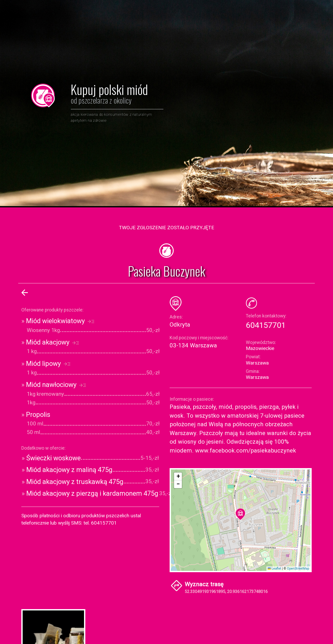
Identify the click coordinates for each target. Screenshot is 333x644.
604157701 (266, 325)
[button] (240, 514)
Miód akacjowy (50, 342)
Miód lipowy (46, 364)
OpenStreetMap (298, 569)
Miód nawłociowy (54, 385)
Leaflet (274, 569)
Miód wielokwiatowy (58, 321)
